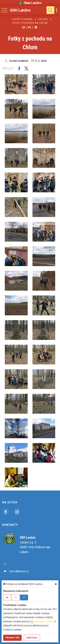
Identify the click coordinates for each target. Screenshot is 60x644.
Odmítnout (32, 638)
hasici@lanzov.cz (19, 571)
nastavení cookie (42, 621)
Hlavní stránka (22, 19)
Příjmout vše (12, 638)
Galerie (43, 19)
